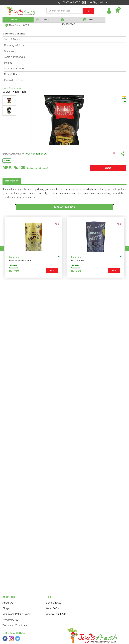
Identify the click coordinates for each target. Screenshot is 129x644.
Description (12, 181)
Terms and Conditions (15, 625)
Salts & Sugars (12, 39)
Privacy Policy (10, 620)
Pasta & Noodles (14, 80)
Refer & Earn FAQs (56, 614)
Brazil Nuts (78, 261)
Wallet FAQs (52, 608)
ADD (108, 168)
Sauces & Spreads (15, 69)
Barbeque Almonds (20, 261)
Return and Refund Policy (17, 614)
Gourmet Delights (14, 34)
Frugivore (14, 257)
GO (88, 11)
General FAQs (53, 603)
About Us (8, 603)
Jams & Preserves (15, 57)
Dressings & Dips (14, 45)
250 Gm (7, 160)
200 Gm (14, 266)
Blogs (6, 608)
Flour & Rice (11, 74)
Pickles (8, 63)
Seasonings (11, 51)
